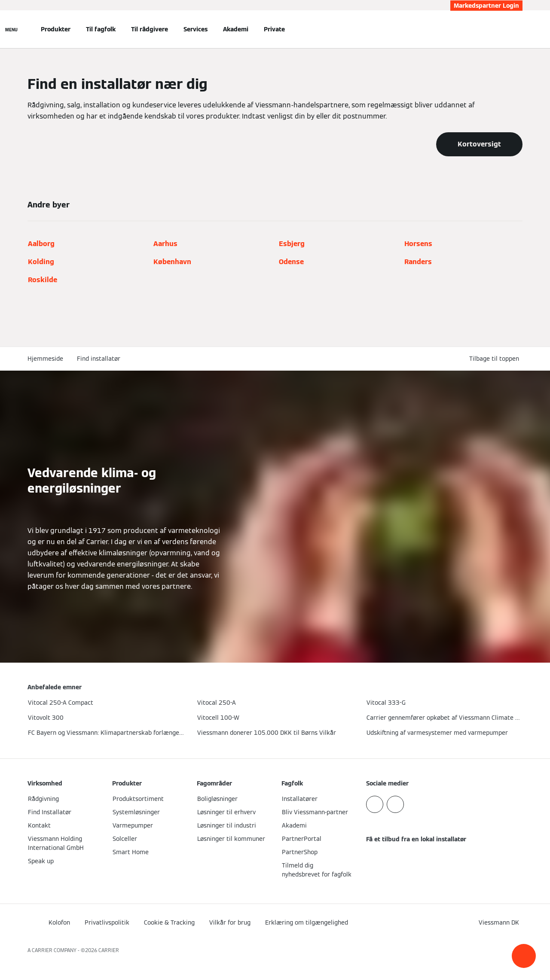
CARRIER (109, 950)
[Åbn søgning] (518, 29)
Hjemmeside (45, 359)
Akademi (236, 29)
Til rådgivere (150, 29)
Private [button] (274, 29)
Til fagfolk (101, 29)
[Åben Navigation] (11, 29)
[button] (524, 956)
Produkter (56, 29)
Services (196, 29)
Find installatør (99, 359)
